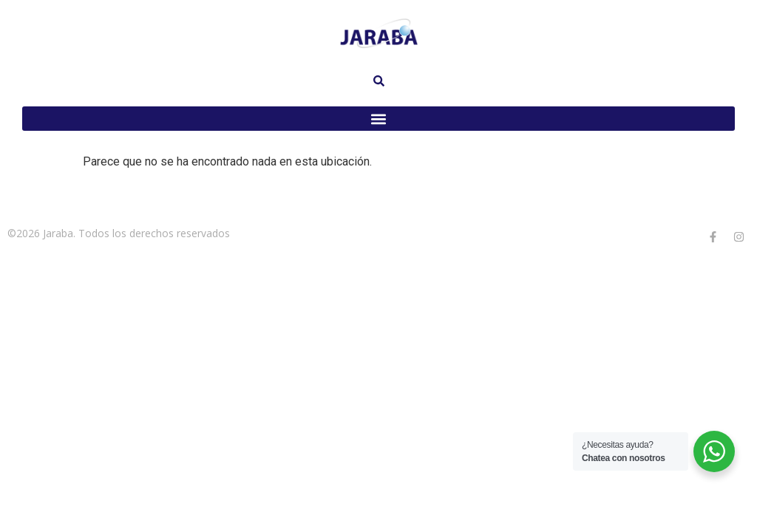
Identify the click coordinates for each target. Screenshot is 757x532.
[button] (378, 119)
